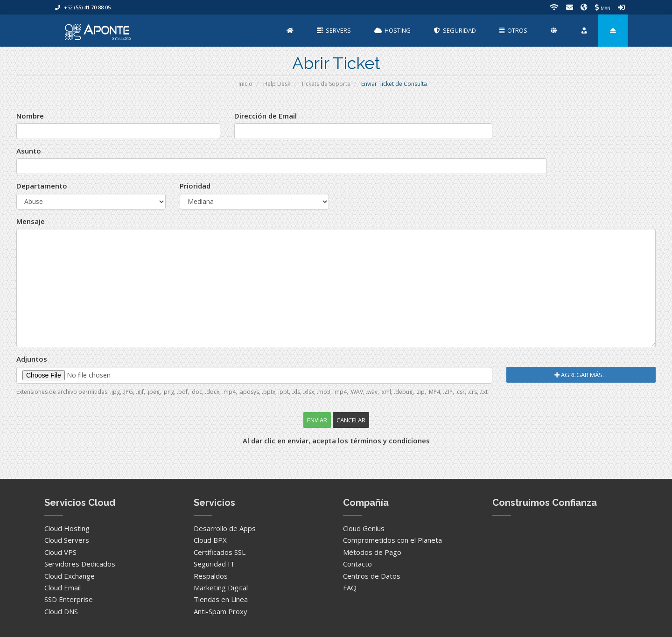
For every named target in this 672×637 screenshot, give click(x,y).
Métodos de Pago (372, 552)
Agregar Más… (581, 375)
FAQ (350, 588)
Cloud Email (63, 588)
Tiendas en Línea (221, 599)
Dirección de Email (266, 116)
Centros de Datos (372, 576)
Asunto (29, 151)
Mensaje (31, 221)
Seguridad (455, 30)
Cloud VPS (60, 552)
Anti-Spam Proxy (220, 611)
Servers (334, 30)
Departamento (42, 186)
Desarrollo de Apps (225, 528)
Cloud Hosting (67, 528)
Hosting (392, 30)
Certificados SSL (220, 552)
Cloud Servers (67, 540)
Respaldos (211, 576)
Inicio (245, 84)
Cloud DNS (61, 611)
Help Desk (277, 84)
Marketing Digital (221, 588)
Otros (513, 30)
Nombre (30, 116)
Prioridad (195, 186)
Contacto (357, 564)
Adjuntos (32, 359)
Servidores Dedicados (80, 564)
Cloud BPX (210, 540)
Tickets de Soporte (326, 84)
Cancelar (351, 420)
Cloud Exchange (70, 576)
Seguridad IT (214, 564)
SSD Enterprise (69, 599)
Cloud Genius (364, 528)
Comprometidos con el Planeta (392, 540)
